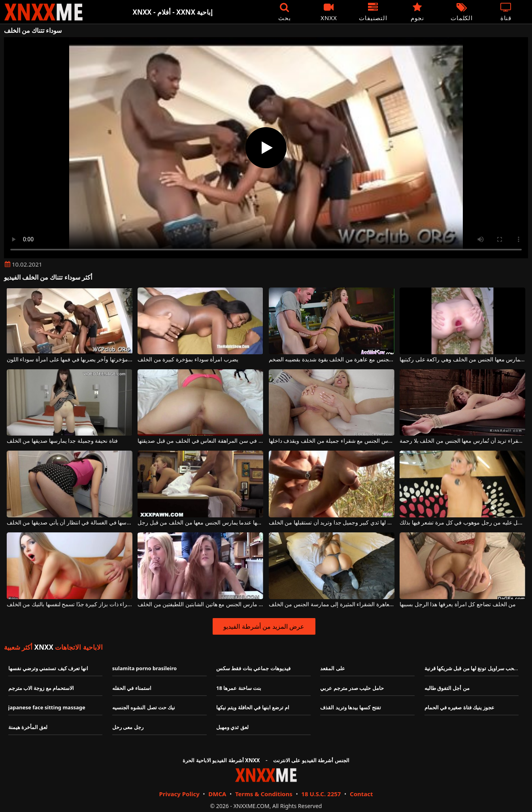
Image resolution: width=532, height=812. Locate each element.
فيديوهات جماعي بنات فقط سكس (253, 668)
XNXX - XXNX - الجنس (43, 12)
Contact (361, 794)
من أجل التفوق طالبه (447, 688)
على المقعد (332, 668)
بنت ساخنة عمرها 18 (239, 688)
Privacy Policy (179, 794)
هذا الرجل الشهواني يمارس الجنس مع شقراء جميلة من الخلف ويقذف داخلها (332, 441)
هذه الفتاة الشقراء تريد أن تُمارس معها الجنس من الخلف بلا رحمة (462, 441)
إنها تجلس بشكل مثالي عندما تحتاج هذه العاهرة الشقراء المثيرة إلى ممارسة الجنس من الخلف (332, 604)
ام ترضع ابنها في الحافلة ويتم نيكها (253, 707)
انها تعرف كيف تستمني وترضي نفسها (48, 668)
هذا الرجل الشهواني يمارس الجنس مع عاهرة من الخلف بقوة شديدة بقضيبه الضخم (332, 360)
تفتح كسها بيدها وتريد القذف (351, 707)
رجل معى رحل (128, 727)
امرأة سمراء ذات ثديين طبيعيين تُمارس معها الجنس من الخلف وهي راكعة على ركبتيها (462, 360)
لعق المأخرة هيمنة (28, 727)
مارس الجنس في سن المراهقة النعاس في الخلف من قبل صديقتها (200, 441)
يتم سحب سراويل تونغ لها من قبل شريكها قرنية (475, 668)
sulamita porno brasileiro (144, 668)
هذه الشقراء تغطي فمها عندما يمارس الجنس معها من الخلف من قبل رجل (200, 523)
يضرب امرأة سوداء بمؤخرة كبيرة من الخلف (188, 360)
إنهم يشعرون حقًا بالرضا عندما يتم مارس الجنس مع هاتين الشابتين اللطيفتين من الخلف (200, 604)
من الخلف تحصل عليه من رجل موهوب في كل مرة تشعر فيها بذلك (462, 523)
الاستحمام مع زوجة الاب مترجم (41, 688)
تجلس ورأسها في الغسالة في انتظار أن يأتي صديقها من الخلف (70, 523)
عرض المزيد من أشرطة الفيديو (264, 626)
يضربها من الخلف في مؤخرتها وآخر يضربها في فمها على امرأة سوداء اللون (70, 360)
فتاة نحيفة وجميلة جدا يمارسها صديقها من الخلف (62, 441)
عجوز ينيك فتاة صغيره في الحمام (460, 707)
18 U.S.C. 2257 (321, 794)
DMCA (217, 794)
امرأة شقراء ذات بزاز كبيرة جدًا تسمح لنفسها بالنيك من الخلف (70, 604)
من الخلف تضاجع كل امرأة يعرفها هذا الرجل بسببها (458, 604)
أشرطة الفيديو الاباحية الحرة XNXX (221, 760)
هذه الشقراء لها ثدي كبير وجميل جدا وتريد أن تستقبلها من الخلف (332, 523)
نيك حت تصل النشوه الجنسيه (144, 707)
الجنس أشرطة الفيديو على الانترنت (311, 760)
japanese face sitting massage (47, 707)
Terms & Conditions (264, 794)
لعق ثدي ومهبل (232, 727)
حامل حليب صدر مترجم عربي (352, 688)
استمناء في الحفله (132, 688)
